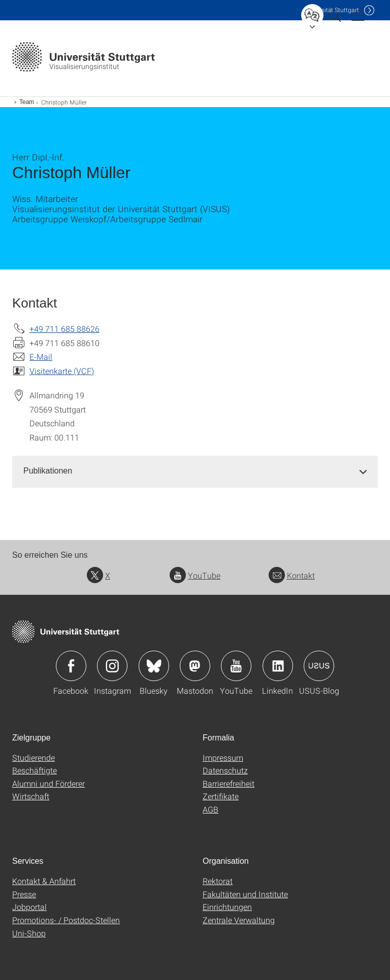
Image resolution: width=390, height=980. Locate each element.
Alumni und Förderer (48, 783)
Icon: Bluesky (154, 666)
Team (27, 102)
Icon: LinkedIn (278, 666)
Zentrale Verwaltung (239, 920)
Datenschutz (225, 770)
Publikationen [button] (48, 471)
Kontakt (292, 575)
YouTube (195, 575)
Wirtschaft (31, 796)
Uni (332, 10)
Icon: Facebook (71, 666)
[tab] (195, 471)
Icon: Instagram (112, 666)
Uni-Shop (29, 933)
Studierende (34, 757)
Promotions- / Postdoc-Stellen (66, 920)
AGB (210, 809)
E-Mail (41, 357)
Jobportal (29, 907)
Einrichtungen (227, 907)
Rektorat (218, 881)
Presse (24, 894)
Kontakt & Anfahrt (44, 881)
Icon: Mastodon (195, 666)
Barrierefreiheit (229, 783)
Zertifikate (221, 796)
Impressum (223, 757)
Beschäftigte (35, 770)
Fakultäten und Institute (245, 894)
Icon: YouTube (236, 666)
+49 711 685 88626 (64, 329)
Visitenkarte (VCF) (62, 371)
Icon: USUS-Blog (319, 666)
